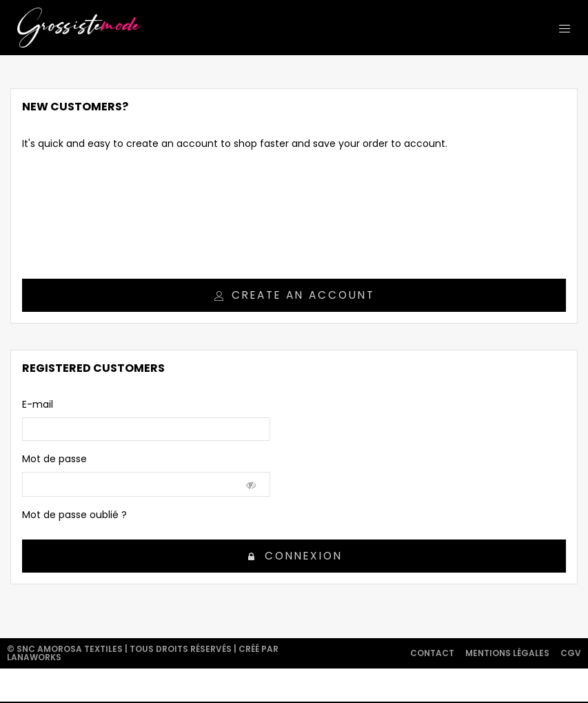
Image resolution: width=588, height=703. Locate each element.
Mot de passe (54, 459)
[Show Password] (252, 484)
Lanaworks (34, 657)
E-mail (38, 404)
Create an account (295, 295)
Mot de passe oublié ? (74, 515)
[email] (146, 429)
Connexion (295, 556)
